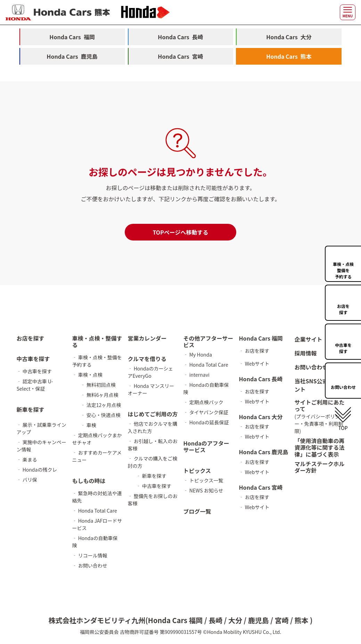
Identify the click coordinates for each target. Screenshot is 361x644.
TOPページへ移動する (180, 232)
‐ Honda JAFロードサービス (97, 524)
